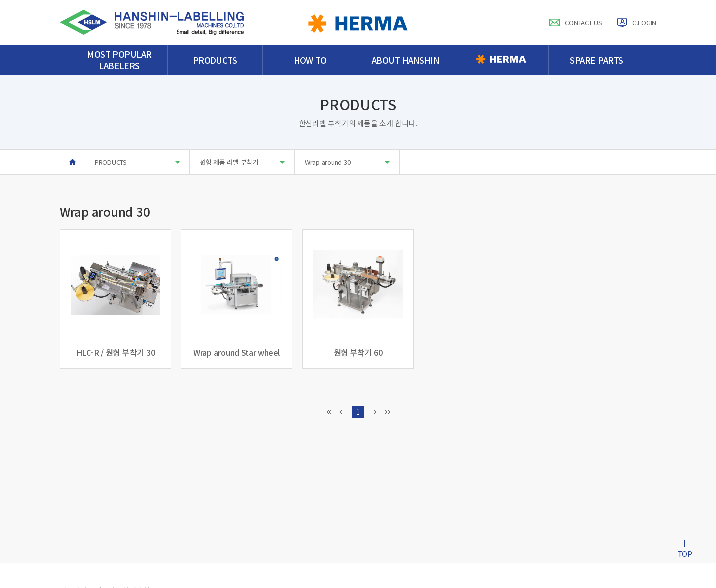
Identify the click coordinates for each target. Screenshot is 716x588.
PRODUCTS (138, 162)
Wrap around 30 (348, 162)
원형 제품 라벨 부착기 (243, 162)
